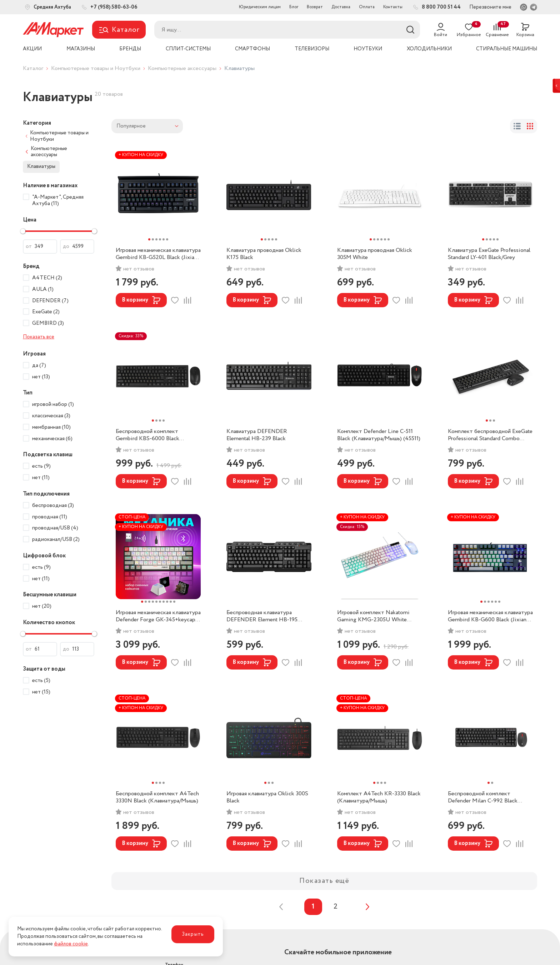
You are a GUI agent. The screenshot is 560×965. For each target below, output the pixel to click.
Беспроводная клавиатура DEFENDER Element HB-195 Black (262, 616)
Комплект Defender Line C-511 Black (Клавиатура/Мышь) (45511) (379, 435)
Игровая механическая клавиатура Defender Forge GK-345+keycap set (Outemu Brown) (158, 616)
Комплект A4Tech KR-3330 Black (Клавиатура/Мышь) (379, 797)
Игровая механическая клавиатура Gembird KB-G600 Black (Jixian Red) (490, 616)
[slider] (23, 231)
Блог (294, 7)
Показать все (39, 337)
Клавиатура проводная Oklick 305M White (375, 254)
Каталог (33, 68)
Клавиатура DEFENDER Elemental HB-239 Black (257, 435)
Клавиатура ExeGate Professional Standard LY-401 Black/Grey (489, 254)
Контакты (393, 7)
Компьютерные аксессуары (182, 68)
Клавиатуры (41, 166)
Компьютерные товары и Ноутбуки (96, 68)
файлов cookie (71, 944)
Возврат (315, 7)
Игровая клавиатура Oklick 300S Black (267, 797)
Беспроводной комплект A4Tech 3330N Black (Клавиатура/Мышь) (157, 797)
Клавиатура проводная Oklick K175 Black (264, 254)
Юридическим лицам (260, 7)
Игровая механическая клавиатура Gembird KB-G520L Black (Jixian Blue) (158, 254)
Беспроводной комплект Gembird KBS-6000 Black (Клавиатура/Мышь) (147, 435)
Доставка (341, 7)
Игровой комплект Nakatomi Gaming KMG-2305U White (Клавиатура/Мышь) (373, 616)
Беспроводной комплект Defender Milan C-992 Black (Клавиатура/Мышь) (483, 797)
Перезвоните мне (490, 7)
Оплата (367, 7)
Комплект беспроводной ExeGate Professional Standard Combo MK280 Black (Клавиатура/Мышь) (490, 435)
